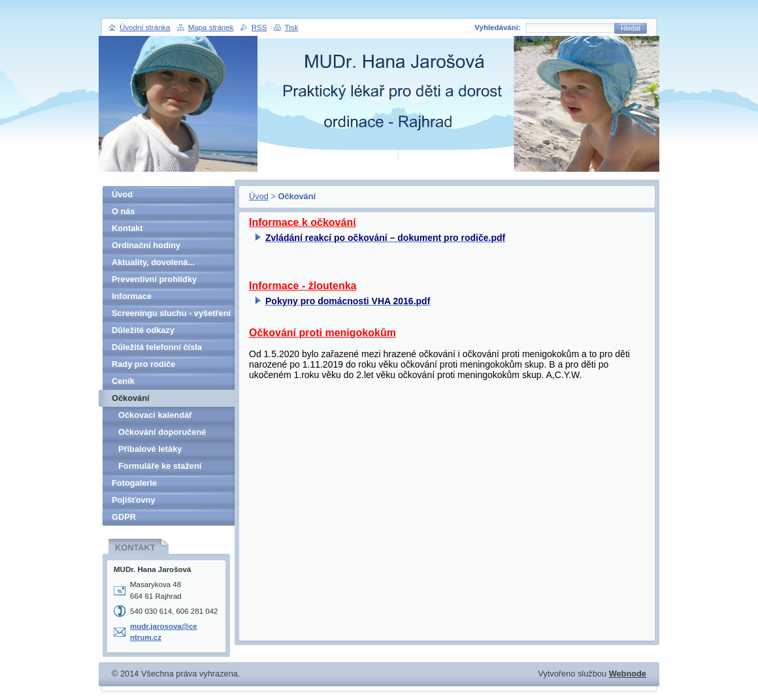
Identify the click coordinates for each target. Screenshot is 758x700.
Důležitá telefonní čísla (157, 347)
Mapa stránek (211, 27)
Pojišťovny (134, 500)
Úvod (259, 196)
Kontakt (127, 228)
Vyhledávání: (498, 27)
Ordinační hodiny (146, 245)
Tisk (292, 27)
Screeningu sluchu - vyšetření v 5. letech (171, 315)
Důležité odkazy (143, 330)
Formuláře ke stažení (160, 466)
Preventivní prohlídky (154, 279)
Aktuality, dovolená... (153, 262)
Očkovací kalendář (155, 415)
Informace (132, 296)
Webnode (628, 674)
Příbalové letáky (150, 449)
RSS (259, 27)
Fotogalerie (134, 483)
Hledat (631, 28)
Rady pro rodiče (143, 364)
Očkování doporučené (162, 432)
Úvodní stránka (145, 27)
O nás (124, 211)
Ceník (123, 381)
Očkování (131, 398)
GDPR (124, 517)
